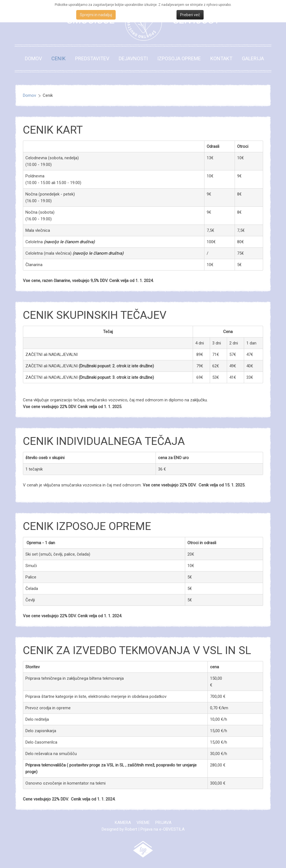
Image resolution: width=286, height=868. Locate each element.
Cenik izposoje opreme (87, 526)
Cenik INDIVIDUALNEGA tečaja (104, 441)
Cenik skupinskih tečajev (95, 315)
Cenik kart (53, 130)
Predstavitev (92, 58)
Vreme (143, 823)
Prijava (163, 823)
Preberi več (190, 15)
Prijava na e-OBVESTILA (163, 829)
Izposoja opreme (179, 58)
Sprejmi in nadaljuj (96, 15)
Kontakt (221, 58)
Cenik (59, 58)
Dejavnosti (133, 58)
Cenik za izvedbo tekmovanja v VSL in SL (137, 650)
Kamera (123, 823)
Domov (33, 58)
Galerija (253, 58)
